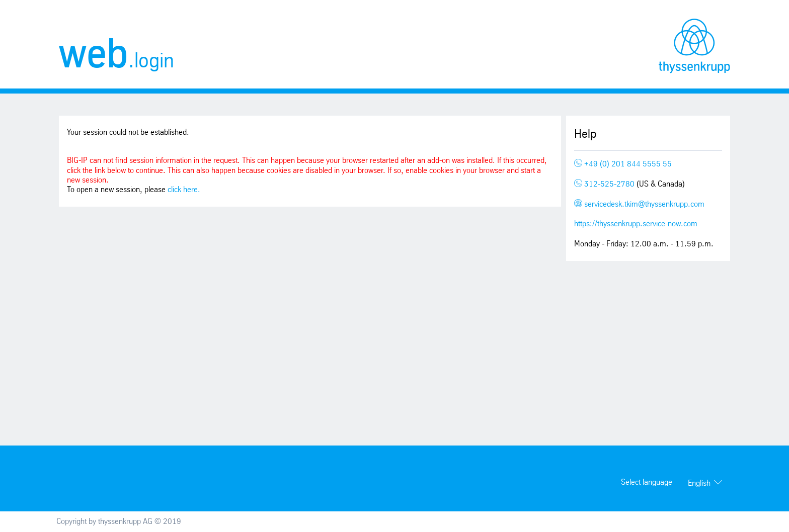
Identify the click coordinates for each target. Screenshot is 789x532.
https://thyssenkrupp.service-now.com (636, 224)
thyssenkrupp (694, 46)
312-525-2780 (605, 184)
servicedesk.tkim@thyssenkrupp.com (639, 204)
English (699, 483)
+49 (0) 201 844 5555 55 (623, 164)
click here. (184, 190)
